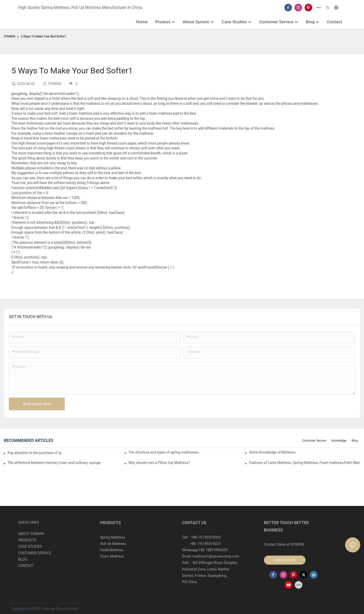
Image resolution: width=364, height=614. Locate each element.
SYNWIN (9, 36)
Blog (355, 441)
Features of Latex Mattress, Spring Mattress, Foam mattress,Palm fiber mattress (305, 463)
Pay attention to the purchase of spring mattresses (34, 453)
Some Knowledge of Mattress (272, 452)
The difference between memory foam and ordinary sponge (54, 463)
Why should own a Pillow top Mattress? (159, 463)
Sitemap (48, 609)
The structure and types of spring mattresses (164, 452)
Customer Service (314, 441)
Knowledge (339, 441)
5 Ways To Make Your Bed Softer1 (43, 36)
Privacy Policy (67, 609)
